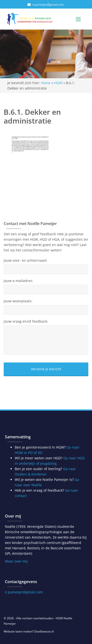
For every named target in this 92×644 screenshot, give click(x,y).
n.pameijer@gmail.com (48, 5)
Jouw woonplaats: (18, 301)
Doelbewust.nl (44, 631)
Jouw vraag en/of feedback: (26, 321)
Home (46, 83)
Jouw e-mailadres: (18, 281)
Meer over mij (16, 561)
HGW (58, 83)
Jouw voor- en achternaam (25, 260)
